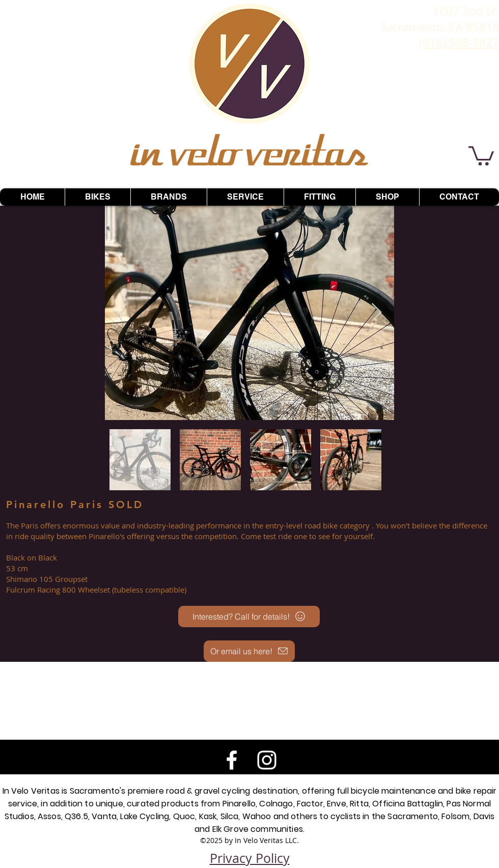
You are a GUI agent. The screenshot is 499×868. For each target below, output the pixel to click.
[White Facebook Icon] (232, 760)
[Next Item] (377, 313)
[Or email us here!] (249, 651)
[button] (481, 155)
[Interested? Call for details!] (249, 617)
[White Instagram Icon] (267, 760)
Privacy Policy (250, 858)
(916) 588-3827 (459, 43)
